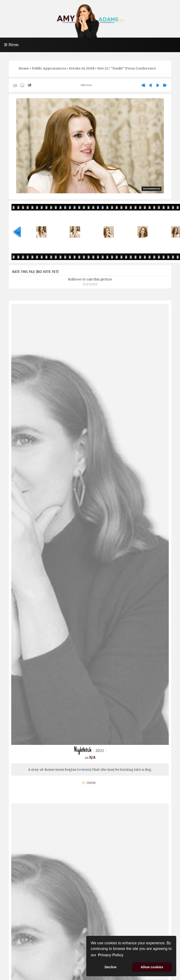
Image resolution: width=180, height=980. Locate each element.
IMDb (89, 783)
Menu (11, 45)
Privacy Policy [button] (111, 955)
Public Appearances (49, 68)
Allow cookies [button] (152, 967)
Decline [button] (111, 967)
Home (24, 68)
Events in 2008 (82, 68)
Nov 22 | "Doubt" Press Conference (127, 68)
